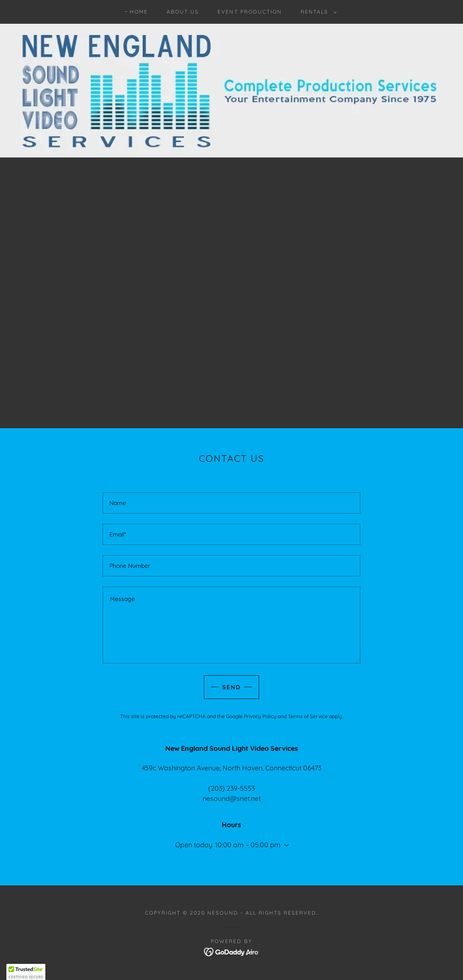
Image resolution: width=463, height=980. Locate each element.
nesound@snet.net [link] (232, 798)
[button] (317, 12)
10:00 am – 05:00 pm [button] (248, 845)
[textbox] (231, 503)
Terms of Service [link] (308, 716)
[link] (232, 951)
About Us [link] (183, 12)
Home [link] (139, 12)
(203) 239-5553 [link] (231, 788)
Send (231, 687)
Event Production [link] (250, 12)
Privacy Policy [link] (260, 716)
